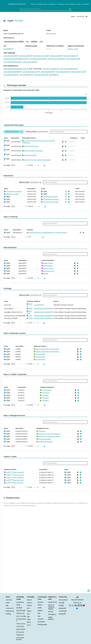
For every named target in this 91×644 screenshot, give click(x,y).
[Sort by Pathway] (34, 230)
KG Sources (20, 632)
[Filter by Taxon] (37, 132)
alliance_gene (73, 49)
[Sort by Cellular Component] (55, 387)
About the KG (21, 629)
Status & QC (20, 613)
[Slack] (73, 605)
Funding (8, 614)
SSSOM (40, 611)
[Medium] (76, 605)
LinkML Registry (51, 618)
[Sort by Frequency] (79, 138)
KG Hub (51, 612)
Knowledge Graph (42, 4)
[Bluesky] (77, 608)
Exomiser (41, 602)
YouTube (63, 611)
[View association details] (65, 142)
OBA (28, 614)
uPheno (29, 605)
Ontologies (52, 4)
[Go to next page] (35, 165)
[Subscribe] (70, 605)
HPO (28, 608)
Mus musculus (51, 33)
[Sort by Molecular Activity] (47, 346)
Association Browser (20, 639)
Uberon (29, 603)
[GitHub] (79, 605)
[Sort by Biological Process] (50, 428)
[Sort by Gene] (9, 138)
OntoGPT (41, 619)
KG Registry (52, 614)
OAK (39, 613)
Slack (61, 603)
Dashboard (20, 635)
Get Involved (63, 600)
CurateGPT (41, 622)
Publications (10, 611)
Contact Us (10, 608)
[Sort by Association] (20, 138)
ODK (39, 616)
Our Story (9, 600)
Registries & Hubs (75, 4)
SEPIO (29, 622)
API (18, 605)
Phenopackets (42, 625)
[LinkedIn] (81, 605)
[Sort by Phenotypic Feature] (37, 138)
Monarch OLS (53, 602)
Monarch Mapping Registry (51, 607)
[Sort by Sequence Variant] (17, 469)
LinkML (40, 608)
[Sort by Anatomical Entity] (55, 260)
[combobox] (46, 9)
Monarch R (21, 611)
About (33, 4)
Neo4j (19, 608)
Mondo (29, 600)
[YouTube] (84, 605)
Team (8, 603)
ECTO (29, 625)
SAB (7, 605)
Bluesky (62, 614)
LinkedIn (62, 608)
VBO (28, 617)
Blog (61, 605)
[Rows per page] (13, 165)
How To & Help (21, 616)
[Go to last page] (38, 165)
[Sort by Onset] (86, 138)
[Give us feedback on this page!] (89, 591)
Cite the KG (20, 626)
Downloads (20, 602)
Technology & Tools (63, 4)
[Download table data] (44, 165)
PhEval (40, 605)
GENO (29, 619)
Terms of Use (21, 624)
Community (86, 4)
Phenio (29, 611)
